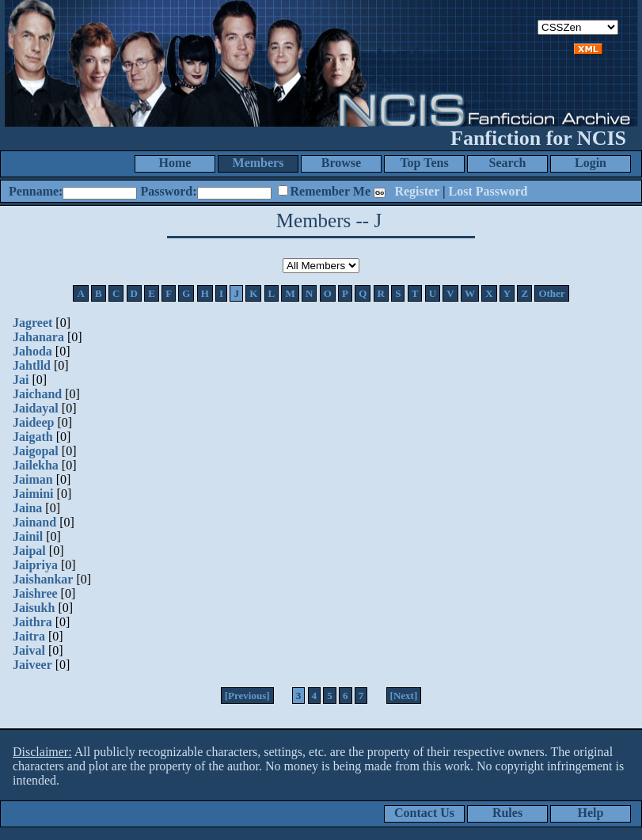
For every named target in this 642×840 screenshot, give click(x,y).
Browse (341, 163)
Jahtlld (32, 365)
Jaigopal (36, 451)
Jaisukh (34, 608)
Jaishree (35, 593)
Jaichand (37, 394)
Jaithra (32, 622)
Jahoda (32, 351)
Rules (507, 813)
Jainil (28, 536)
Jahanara (38, 337)
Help (591, 813)
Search (508, 163)
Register (417, 191)
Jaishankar (43, 579)
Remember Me (330, 191)
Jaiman (33, 479)
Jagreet (32, 323)
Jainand (34, 522)
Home (175, 163)
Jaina (27, 508)
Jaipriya (35, 565)
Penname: (36, 191)
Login (591, 163)
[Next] (404, 696)
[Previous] (247, 696)
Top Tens (424, 163)
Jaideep (33, 422)
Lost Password (488, 191)
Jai (21, 380)
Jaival (29, 650)
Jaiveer (32, 665)
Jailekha (36, 465)
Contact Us (424, 813)
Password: (168, 191)
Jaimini (33, 494)
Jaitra (29, 636)
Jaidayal (36, 408)
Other (551, 293)
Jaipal (29, 551)
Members (258, 163)
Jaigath (33, 437)
